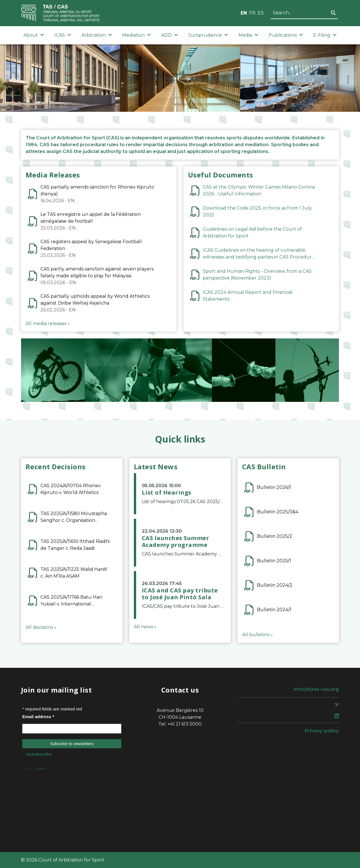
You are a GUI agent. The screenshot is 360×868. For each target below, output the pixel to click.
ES (261, 13)
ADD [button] (170, 35)
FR (252, 13)
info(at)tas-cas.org (316, 689)
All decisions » (41, 627)
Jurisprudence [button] (208, 35)
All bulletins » (257, 635)
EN (244, 13)
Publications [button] (286, 35)
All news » (145, 627)
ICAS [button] (63, 35)
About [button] (34, 35)
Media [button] (248, 35)
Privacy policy (322, 731)
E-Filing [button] (325, 35)
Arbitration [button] (97, 35)
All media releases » (48, 324)
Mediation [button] (137, 35)
